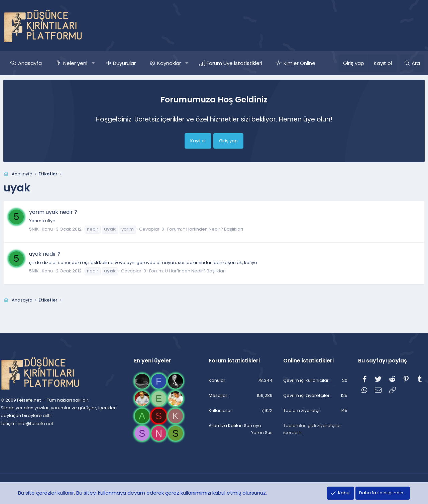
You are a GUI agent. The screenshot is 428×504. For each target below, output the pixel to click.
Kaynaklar (169, 63)
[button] (93, 63)
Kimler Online (299, 63)
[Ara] (412, 63)
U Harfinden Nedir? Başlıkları (195, 271)
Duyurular (124, 63)
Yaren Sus (260, 433)
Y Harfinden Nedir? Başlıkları (213, 229)
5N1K (34, 229)
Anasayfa (30, 63)
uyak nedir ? (45, 254)
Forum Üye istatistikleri (234, 63)
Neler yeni (75, 63)
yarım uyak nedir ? (53, 212)
